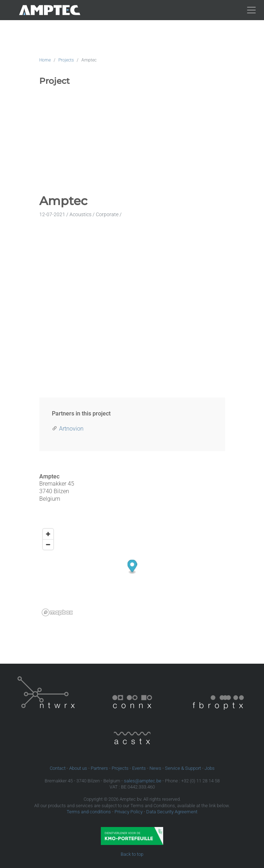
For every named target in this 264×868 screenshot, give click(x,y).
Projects (66, 60)
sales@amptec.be (143, 781)
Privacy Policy (129, 812)
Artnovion (71, 429)
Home (45, 60)
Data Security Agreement (172, 812)
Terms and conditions (89, 812)
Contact (58, 768)
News (155, 768)
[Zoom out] (48, 544)
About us (78, 768)
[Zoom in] (48, 534)
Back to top (132, 854)
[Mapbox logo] (57, 612)
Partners (99, 768)
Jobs (210, 768)
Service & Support (183, 768)
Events (139, 768)
